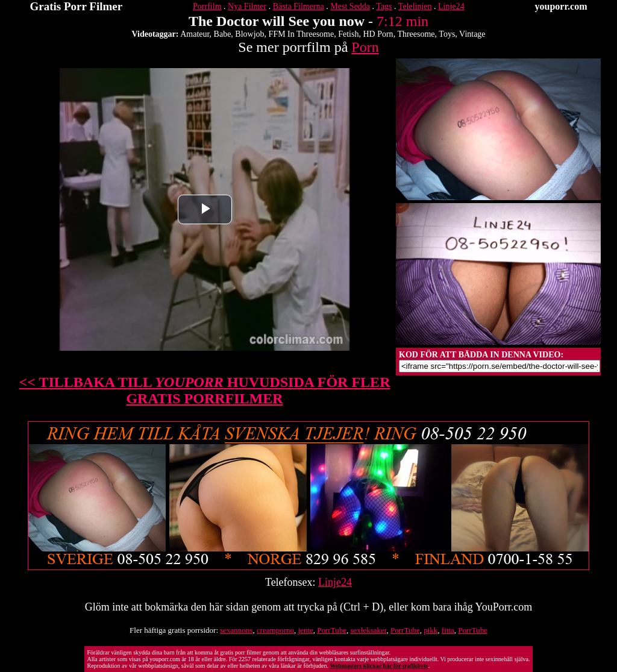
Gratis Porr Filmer (77, 6)
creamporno (275, 630)
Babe (223, 34)
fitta (448, 630)
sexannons (236, 630)
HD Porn (378, 34)
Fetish (348, 34)
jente (306, 630)
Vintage (472, 34)
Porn (365, 47)
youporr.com (561, 6)
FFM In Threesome (302, 34)
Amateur (195, 34)
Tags (384, 6)
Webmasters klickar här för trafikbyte (379, 666)
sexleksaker (368, 630)
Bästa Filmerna (299, 6)
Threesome (416, 34)
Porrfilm (207, 6)
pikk (431, 630)
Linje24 (451, 6)
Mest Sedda (350, 6)
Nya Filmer (247, 6)
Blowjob (249, 34)
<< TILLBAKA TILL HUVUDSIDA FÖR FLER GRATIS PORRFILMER (205, 390)
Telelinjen (415, 6)
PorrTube (332, 630)
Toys (447, 34)
